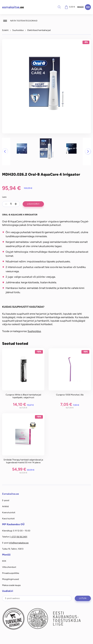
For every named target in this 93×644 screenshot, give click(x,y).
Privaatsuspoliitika (11, 573)
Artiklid (5, 506)
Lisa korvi (33, 204)
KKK (4, 561)
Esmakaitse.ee (10, 494)
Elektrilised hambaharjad (39, 30)
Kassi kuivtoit (8, 519)
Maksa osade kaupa (11, 585)
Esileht (5, 30)
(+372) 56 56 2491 (18, 537)
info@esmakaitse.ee (19, 543)
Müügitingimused (10, 579)
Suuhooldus (18, 30)
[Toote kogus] (11, 204)
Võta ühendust (9, 567)
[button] (5, 151)
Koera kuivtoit (9, 512)
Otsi (59, 7)
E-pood (6, 500)
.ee (13, 7)
